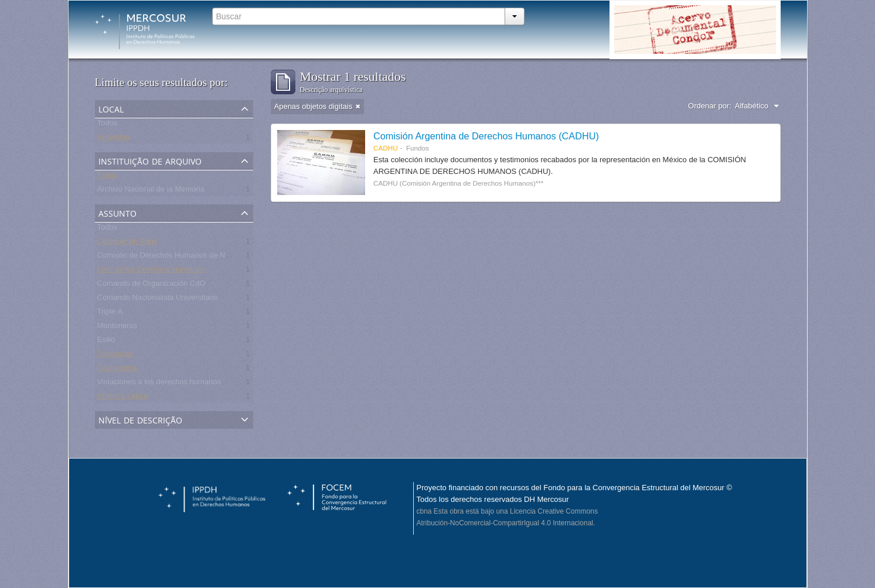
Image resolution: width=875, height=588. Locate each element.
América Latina (123, 398)
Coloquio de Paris (127, 243)
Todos (108, 125)
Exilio (106, 342)
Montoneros (118, 328)
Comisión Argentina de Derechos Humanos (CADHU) (486, 136)
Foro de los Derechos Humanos (151, 271)
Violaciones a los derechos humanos (159, 384)
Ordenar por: (710, 106)
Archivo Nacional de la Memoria (151, 191)
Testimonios (118, 370)
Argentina (114, 139)
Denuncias (115, 356)
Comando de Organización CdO (151, 286)
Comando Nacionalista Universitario (158, 300)
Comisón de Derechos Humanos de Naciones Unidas (188, 257)
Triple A (110, 314)
